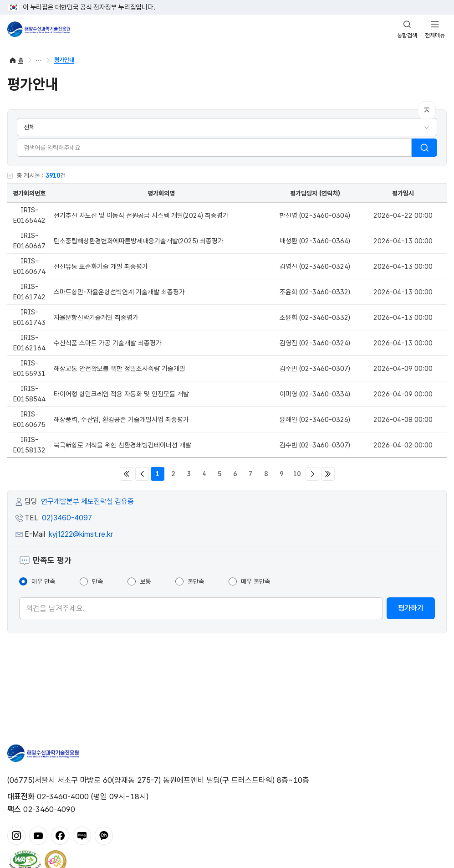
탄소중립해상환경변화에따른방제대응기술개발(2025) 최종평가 (139, 241)
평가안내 (64, 60)
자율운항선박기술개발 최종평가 (96, 318)
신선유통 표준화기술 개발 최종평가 (101, 267)
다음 (312, 474)
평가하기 (411, 608)
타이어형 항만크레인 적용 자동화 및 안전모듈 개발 (121, 394)
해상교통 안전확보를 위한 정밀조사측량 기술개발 (120, 369)
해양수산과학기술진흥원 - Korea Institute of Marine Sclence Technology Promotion (39, 29)
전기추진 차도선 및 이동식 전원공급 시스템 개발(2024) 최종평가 (141, 216)
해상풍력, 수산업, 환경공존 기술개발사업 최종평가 (121, 420)
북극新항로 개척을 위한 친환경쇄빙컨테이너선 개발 (122, 445)
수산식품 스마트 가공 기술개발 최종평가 (108, 343)
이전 (142, 474)
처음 (127, 474)
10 (297, 474)
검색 (424, 148)
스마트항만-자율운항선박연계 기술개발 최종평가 (119, 292)
